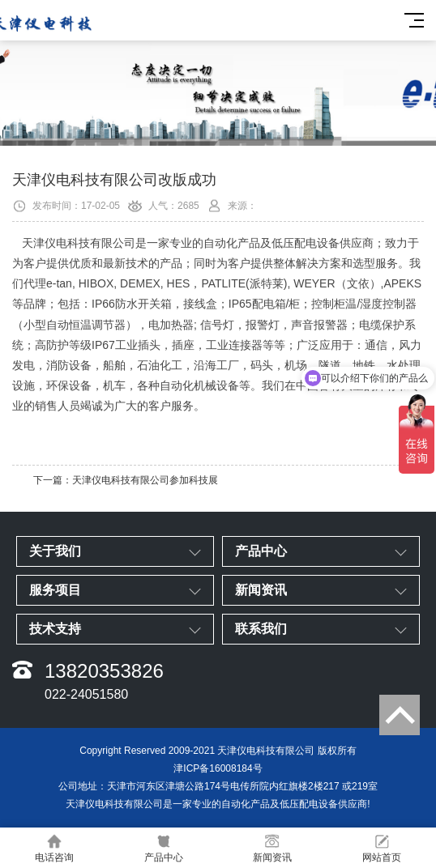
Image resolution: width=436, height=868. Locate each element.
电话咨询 (55, 848)
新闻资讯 (273, 848)
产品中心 (164, 848)
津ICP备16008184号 (218, 768)
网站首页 (382, 848)
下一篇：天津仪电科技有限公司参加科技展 (126, 480)
